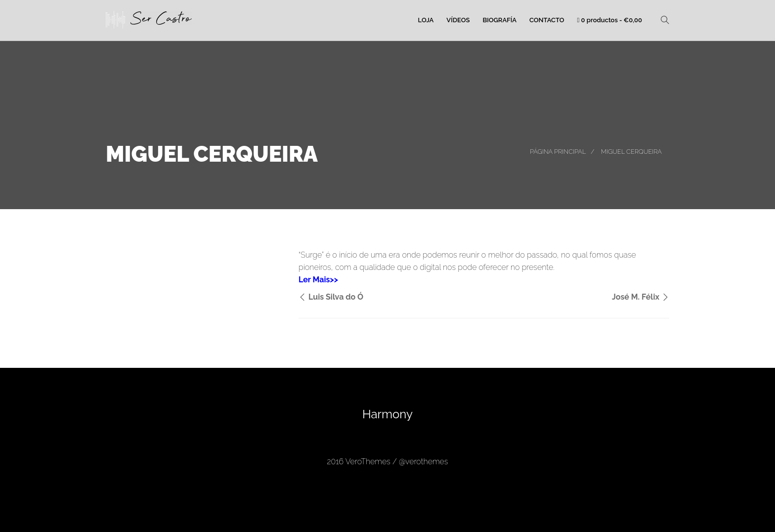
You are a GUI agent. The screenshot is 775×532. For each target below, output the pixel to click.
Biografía (499, 20)
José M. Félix (636, 297)
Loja (426, 20)
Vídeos (458, 20)
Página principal (558, 152)
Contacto (547, 20)
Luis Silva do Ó (336, 297)
